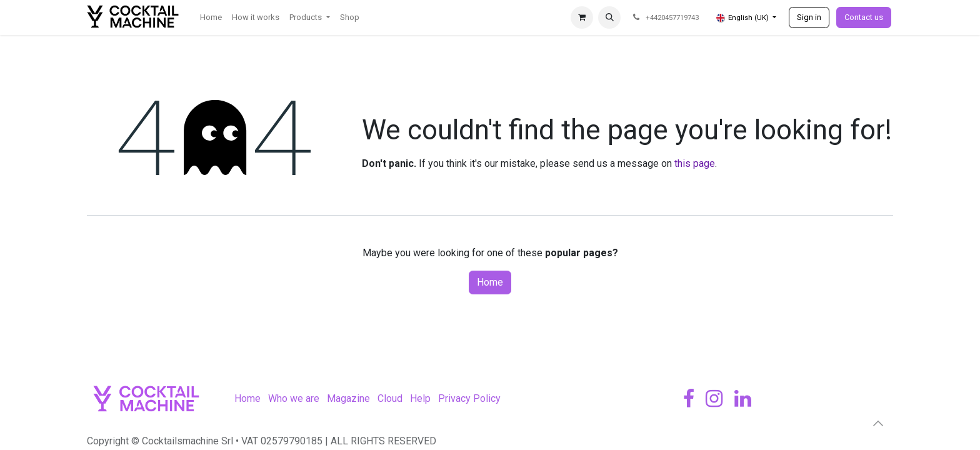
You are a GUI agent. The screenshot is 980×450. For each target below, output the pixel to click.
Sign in (809, 17)
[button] (609, 17)
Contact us (864, 17)
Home (490, 282)
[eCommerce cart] (582, 17)
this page (695, 163)
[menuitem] (211, 17)
